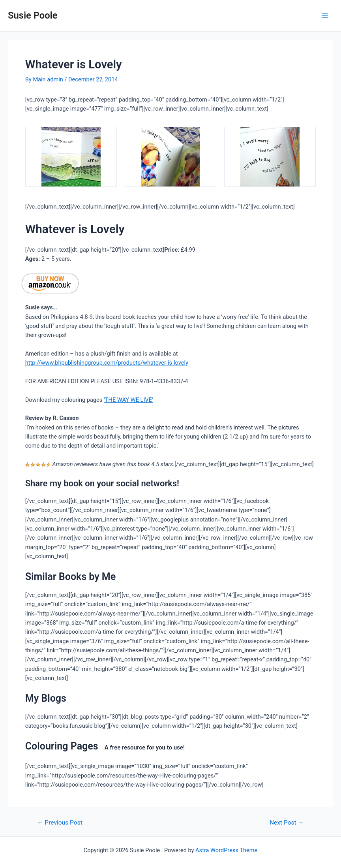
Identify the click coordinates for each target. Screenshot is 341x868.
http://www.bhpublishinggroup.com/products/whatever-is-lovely (107, 363)
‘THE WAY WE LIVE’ (128, 400)
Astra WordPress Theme (226, 850)
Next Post (287, 823)
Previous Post (60, 823)
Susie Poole (33, 15)
